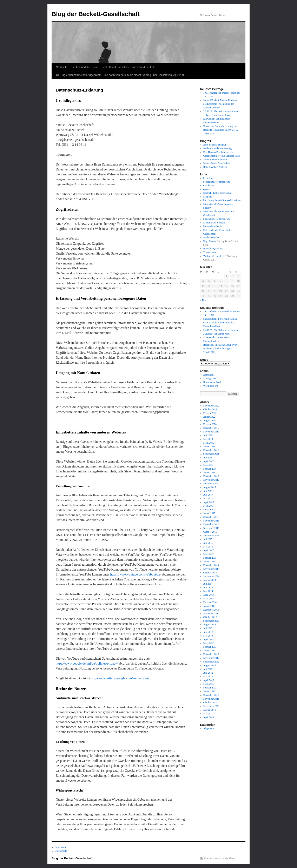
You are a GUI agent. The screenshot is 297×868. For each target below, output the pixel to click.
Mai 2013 (208, 636)
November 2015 (211, 528)
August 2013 (210, 625)
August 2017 (210, 487)
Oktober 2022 (210, 409)
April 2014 (209, 595)
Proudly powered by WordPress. (220, 858)
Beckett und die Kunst (85, 67)
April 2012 (209, 680)
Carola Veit (209, 186)
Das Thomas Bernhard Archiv (218, 152)
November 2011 (211, 699)
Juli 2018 (208, 458)
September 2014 (211, 576)
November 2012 (211, 658)
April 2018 (209, 461)
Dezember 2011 (211, 695)
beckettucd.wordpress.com (217, 182)
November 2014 (211, 569)
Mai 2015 (208, 547)
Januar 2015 (209, 561)
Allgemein (209, 728)
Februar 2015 (210, 558)
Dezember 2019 (211, 428)
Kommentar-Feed (212, 382)
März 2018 (209, 465)
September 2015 (211, 536)
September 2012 (211, 662)
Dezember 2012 (211, 654)
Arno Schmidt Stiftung (215, 145)
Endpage (208, 197)
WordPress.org (211, 386)
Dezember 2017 (211, 476)
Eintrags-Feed (210, 378)
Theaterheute (210, 252)
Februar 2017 (210, 510)
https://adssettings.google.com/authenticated (121, 678)
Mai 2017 (208, 498)
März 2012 (209, 684)
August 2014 (210, 580)
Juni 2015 (208, 543)
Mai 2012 (208, 677)
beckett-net (209, 178)
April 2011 (209, 717)
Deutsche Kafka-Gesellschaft (218, 193)
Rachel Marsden (211, 237)
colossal (207, 189)
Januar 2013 (209, 651)
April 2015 (209, 550)
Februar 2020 (210, 424)
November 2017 (211, 480)
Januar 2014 (209, 606)
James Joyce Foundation (215, 160)
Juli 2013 (208, 628)
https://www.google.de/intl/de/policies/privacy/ (87, 663)
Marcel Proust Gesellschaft (217, 163)
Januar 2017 (209, 513)
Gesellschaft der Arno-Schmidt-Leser (222, 156)
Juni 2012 (208, 673)
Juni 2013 (208, 632)
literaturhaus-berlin (213, 226)
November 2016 (211, 521)
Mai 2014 (208, 591)
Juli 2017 (208, 491)
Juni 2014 (208, 587)
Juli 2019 (208, 435)
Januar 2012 (209, 691)
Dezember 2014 (211, 565)
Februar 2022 (210, 413)
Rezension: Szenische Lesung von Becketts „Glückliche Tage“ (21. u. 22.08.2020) (221, 130)
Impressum (60, 847)
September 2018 (211, 454)
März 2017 (209, 506)
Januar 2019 (209, 446)
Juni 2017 (208, 495)
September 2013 (211, 621)
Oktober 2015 (210, 532)
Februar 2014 (210, 602)
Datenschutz (61, 851)
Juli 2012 (208, 669)
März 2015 (209, 554)
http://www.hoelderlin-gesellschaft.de (222, 200)
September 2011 (211, 706)
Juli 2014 (208, 584)
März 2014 (209, 599)
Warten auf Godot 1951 (215, 256)
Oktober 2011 (210, 702)
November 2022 (211, 406)
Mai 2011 (208, 714)
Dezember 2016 (211, 517)
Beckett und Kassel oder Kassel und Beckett (128, 67)
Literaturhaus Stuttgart (214, 223)
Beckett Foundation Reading (217, 148)
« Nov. (204, 300)
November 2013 (211, 613)
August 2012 (210, 665)
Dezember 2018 (211, 450)
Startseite (62, 67)
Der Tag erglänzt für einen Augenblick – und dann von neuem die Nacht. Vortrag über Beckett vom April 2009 (121, 75)
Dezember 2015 (211, 524)
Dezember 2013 (211, 610)
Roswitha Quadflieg (213, 249)
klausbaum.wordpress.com (217, 219)
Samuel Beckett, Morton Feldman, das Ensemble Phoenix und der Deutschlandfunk (220, 104)
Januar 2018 (209, 472)
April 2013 (209, 639)
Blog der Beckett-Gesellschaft (96, 14)
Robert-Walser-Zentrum (215, 167)
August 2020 (210, 420)
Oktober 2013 (210, 617)
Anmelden (209, 375)
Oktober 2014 (210, 573)
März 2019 (209, 443)
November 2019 (211, 432)
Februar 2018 (210, 469)
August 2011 (210, 710)
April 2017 (209, 502)
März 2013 (209, 643)
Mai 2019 (208, 439)
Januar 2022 (209, 417)
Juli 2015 (208, 539)
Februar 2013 (210, 647)
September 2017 (211, 484)
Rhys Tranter (210, 241)
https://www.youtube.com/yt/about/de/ (136, 574)
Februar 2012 (210, 688)
